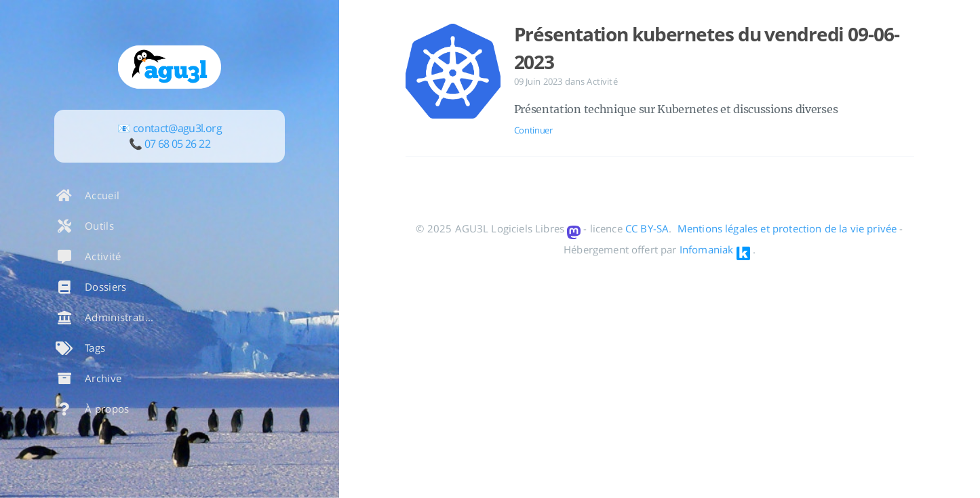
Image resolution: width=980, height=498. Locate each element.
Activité (602, 81)
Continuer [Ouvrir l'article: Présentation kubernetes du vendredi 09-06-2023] (533, 130)
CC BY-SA (647, 228)
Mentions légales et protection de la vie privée (787, 228)
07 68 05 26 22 (177, 144)
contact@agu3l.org (177, 128)
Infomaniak (707, 249)
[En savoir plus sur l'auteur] (170, 67)
